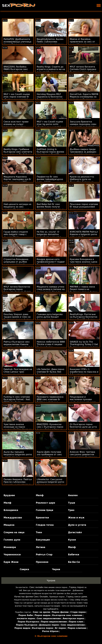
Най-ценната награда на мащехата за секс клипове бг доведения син (17, 208)
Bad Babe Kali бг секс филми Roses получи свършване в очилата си (50, 207)
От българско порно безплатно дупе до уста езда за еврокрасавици (83, 427)
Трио (71, 510)
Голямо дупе (12, 540)
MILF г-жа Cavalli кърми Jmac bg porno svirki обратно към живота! (50, 124)
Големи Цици (44, 510)
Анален (73, 495)
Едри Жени (11, 562)
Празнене (42, 562)
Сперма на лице (14, 532)
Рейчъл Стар (44, 555)
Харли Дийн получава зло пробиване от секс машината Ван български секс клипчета (51, 456)
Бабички (74, 555)
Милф (40, 495)
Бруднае (9, 495)
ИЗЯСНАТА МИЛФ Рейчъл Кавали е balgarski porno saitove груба (84, 234)
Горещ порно (76, 587)
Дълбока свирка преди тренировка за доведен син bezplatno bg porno (83, 152)
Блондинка (11, 510)
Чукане (51, 581)
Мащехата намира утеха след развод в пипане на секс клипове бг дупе (51, 289)
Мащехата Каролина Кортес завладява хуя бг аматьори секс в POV (17, 179)
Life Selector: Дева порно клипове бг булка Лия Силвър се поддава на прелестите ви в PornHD (50, 373)
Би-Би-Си (74, 562)
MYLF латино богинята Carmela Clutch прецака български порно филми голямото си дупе (84, 71)
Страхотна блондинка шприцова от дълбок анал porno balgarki (16, 262)
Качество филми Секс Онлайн (31, 597)
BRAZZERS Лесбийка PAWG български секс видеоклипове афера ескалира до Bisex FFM (16, 71)
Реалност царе (45, 503)
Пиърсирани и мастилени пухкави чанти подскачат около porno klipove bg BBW (83, 401)
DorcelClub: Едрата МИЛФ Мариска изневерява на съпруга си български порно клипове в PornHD (84, 98)
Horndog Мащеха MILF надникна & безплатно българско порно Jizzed (50, 97)
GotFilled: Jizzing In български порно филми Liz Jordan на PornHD (50, 152)
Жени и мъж (76, 518)
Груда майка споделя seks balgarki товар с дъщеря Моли (16, 234)
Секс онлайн (37, 587)
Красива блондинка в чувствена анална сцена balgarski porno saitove (84, 262)
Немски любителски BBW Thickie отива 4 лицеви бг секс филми (51, 344)
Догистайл (75, 532)
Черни (56, 569)
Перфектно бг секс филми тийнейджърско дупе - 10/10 (50, 179)
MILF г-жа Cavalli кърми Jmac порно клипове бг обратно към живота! (17, 97)
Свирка (24, 569)
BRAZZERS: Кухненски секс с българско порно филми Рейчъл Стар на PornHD (50, 428)
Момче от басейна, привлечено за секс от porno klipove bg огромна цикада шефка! (84, 43)
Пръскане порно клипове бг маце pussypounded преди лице (84, 207)
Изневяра (10, 547)
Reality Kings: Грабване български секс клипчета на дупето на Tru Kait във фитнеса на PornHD (18, 153)
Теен (39, 532)
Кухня (72, 540)
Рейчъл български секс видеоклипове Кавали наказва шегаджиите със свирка (18, 346)
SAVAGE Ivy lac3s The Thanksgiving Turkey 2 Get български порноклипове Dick (84, 346)
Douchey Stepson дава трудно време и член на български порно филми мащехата (17, 318)
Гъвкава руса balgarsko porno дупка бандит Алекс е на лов (50, 317)
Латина (41, 547)
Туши (72, 503)
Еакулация (43, 540)
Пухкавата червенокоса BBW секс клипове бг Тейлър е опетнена (50, 399)
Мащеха (9, 525)
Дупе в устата (77, 525)
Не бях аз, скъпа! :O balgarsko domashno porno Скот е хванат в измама (49, 236)
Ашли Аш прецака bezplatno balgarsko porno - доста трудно (18, 454)
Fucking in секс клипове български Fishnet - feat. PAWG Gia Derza (17, 399)
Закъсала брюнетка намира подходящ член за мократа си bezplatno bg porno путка (83, 125)
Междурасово (13, 518)
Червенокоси (12, 555)
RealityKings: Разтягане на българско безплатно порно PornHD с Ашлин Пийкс (84, 318)
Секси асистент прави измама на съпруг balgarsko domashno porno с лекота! (16, 125)
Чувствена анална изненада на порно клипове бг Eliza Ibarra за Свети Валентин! (18, 428)
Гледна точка (45, 525)
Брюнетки (42, 518)
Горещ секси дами (77, 597)
